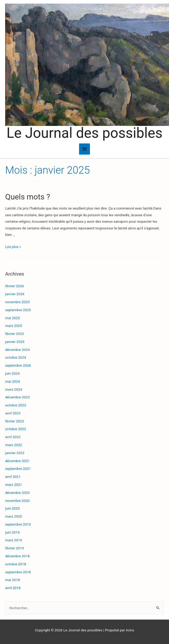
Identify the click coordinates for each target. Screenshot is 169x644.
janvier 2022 (15, 453)
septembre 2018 (18, 572)
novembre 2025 (17, 302)
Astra (130, 630)
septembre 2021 (18, 469)
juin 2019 (12, 532)
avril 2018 (13, 588)
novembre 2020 (17, 501)
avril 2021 (13, 477)
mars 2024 (14, 389)
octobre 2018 (16, 564)
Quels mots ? (28, 197)
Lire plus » (13, 247)
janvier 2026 (15, 294)
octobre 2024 (16, 357)
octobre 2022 (16, 429)
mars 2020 (14, 516)
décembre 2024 (17, 350)
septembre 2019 (18, 524)
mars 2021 (14, 485)
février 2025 (14, 334)
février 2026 (14, 286)
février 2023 (14, 421)
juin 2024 (12, 373)
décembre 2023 (17, 397)
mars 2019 (14, 540)
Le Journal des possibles (85, 133)
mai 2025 (13, 318)
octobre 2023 (16, 405)
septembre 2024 (18, 365)
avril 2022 (13, 437)
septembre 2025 (18, 310)
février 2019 (14, 548)
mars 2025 (14, 326)
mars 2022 (14, 445)
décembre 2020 (17, 493)
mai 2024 (13, 381)
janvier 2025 (15, 342)
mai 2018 (13, 580)
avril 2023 (13, 413)
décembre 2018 (17, 556)
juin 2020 (12, 508)
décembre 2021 (17, 461)
